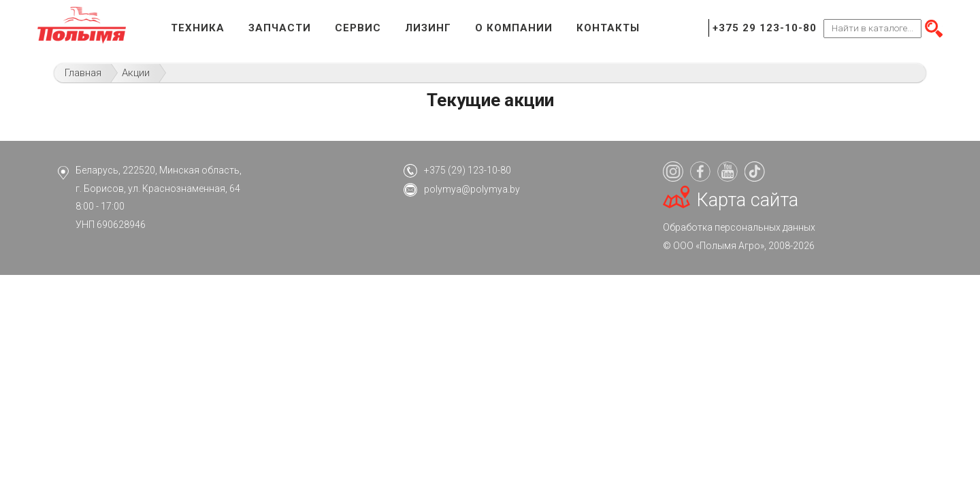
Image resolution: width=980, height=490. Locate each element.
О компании (514, 28)
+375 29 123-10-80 (765, 28)
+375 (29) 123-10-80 (468, 170)
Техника (198, 28)
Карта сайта (748, 200)
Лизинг (428, 28)
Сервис (358, 28)
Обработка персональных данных (739, 227)
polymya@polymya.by (472, 189)
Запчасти (280, 28)
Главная (83, 73)
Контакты (608, 28)
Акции (136, 73)
